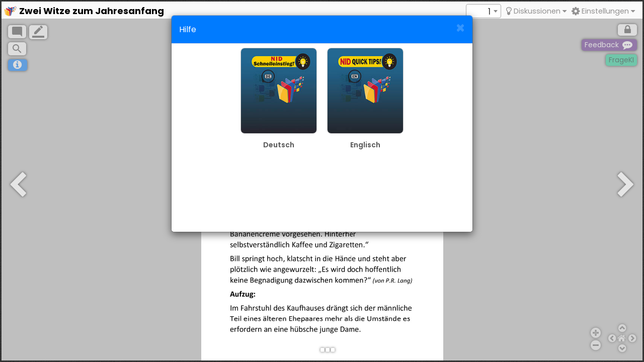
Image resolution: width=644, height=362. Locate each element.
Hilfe (188, 29)
